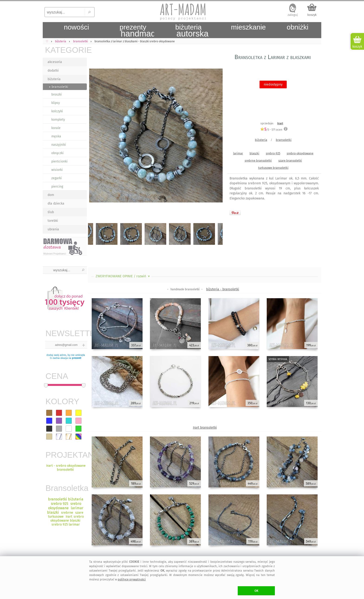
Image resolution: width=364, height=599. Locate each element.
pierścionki (59, 161)
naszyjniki (59, 145)
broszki (57, 94)
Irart (280, 123)
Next (215, 136)
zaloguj (293, 15)
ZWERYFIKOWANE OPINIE (123, 276)
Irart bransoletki (205, 428)
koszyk (312, 15)
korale (56, 128)
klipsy (56, 103)
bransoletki (284, 140)
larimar (238, 153)
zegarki (57, 178)
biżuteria (54, 79)
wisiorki (57, 170)
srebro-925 (273, 153)
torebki (53, 221)
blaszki (254, 153)
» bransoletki (58, 87)
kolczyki (57, 111)
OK (256, 591)
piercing (57, 187)
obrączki (57, 153)
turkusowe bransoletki (273, 168)
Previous (96, 136)
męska (56, 136)
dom (51, 195)
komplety (58, 120)
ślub (51, 212)
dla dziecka (56, 204)
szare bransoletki (290, 161)
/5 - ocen (271, 130)
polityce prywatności (132, 579)
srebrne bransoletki (258, 161)
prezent (76, 358)
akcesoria (55, 62)
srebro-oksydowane (300, 153)
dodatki (53, 71)
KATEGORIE (66, 50)
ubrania (53, 229)
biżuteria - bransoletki (223, 289)
